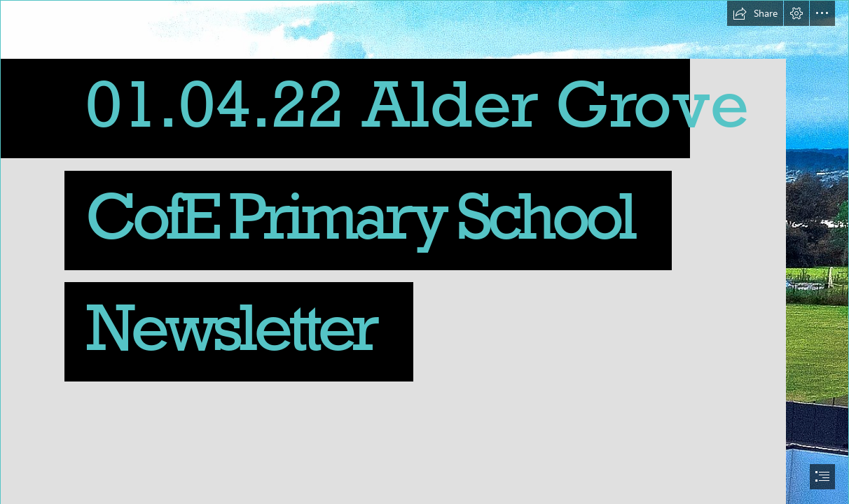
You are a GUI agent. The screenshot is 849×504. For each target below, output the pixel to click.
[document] (424, 252)
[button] (755, 13)
